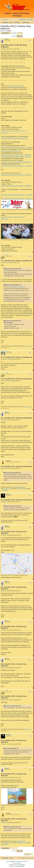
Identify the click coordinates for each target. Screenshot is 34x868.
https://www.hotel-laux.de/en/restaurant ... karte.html (16, 175)
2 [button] (20, 36)
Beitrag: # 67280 (5, 823)
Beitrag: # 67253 (5, 591)
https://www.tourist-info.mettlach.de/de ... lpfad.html (16, 155)
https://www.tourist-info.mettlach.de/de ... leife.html (16, 157)
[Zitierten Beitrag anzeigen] (20, 269)
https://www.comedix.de (19, 487)
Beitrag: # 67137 (5, 49)
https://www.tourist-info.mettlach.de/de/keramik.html (16, 162)
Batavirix (7, 39)
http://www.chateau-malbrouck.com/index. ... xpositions (17, 195)
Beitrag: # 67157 (5, 468)
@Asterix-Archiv (8, 489)
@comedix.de (4, 490)
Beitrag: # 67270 (5, 700)
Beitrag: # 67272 (5, 744)
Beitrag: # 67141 (5, 263)
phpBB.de (23, 865)
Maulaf (8, 352)
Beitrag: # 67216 (5, 535)
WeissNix (8, 494)
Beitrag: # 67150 (5, 359)
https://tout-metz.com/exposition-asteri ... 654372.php (17, 198)
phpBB (12, 861)
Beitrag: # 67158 (5, 502)
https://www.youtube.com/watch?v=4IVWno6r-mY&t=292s (14, 132)
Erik (7, 255)
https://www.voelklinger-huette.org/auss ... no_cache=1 (17, 166)
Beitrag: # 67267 (5, 630)
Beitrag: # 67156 (5, 420)
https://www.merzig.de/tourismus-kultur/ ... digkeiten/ (16, 186)
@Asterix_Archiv (22, 489)
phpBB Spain (19, 863)
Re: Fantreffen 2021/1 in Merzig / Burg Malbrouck (14, 532)
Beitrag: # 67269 (5, 668)
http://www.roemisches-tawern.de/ (11, 151)
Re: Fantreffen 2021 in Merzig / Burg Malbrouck (17, 261)
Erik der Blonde (27, 346)
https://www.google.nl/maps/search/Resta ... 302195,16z (14, 218)
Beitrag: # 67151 (5, 381)
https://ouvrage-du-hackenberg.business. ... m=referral (17, 147)
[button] (22, 36)
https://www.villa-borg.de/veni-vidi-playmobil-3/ (14, 138)
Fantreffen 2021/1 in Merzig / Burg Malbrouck (16, 27)
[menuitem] (5, 20)
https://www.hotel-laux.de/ (16, 86)
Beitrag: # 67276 (5, 778)
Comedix (9, 31)
